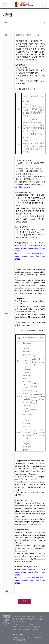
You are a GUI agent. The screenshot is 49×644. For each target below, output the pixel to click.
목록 (25, 601)
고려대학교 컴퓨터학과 (24, 4)
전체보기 (4, 4)
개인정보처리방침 (18, 635)
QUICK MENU (45, 4)
